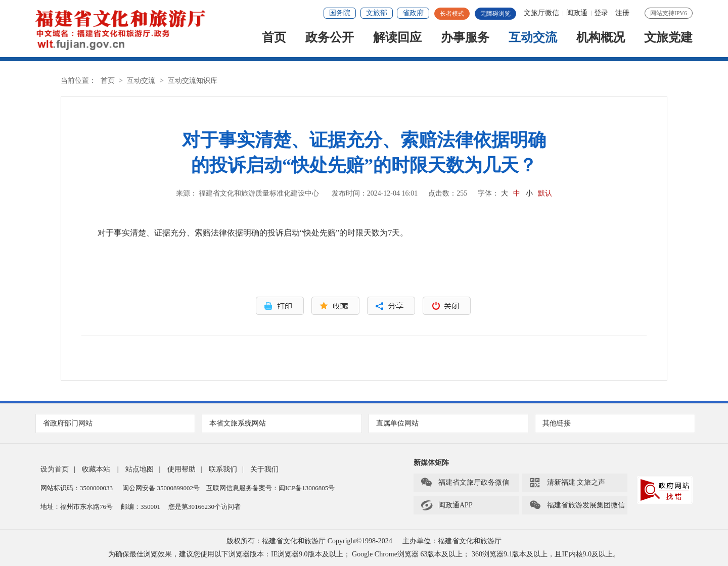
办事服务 (465, 38)
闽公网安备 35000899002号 (161, 488)
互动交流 (533, 38)
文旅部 (377, 13)
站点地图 (140, 469)
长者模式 (452, 14)
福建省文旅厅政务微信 (465, 483)
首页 (274, 38)
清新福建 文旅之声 (567, 483)
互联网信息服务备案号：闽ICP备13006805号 (270, 488)
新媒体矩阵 (431, 463)
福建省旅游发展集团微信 (577, 505)
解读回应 (397, 38)
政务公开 (330, 38)
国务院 (340, 13)
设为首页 (55, 469)
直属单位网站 (449, 423)
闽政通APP (446, 505)
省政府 (413, 13)
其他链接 (615, 423)
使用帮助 (181, 469)
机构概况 (601, 38)
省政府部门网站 (116, 423)
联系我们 (223, 469)
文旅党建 (668, 38)
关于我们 (264, 469)
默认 (545, 193)
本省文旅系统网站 (282, 423)
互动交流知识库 (193, 81)
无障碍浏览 (495, 14)
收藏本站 (96, 469)
